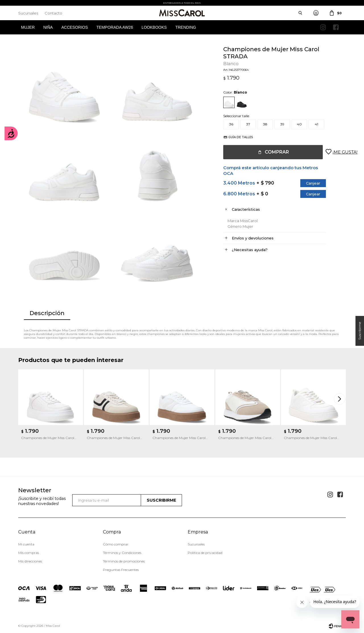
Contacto (53, 13)
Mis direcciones (30, 561)
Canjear (313, 183)
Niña (48, 27)
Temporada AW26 (115, 27)
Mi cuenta (26, 544)
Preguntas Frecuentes (121, 570)
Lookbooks (154, 27)
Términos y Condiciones (122, 553)
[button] (340, 399)
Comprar (277, 152)
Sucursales (28, 13)
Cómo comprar (116, 544)
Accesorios (75, 27)
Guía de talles (241, 137)
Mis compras (29, 553)
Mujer (28, 27)
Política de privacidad (205, 553)
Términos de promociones (124, 561)
